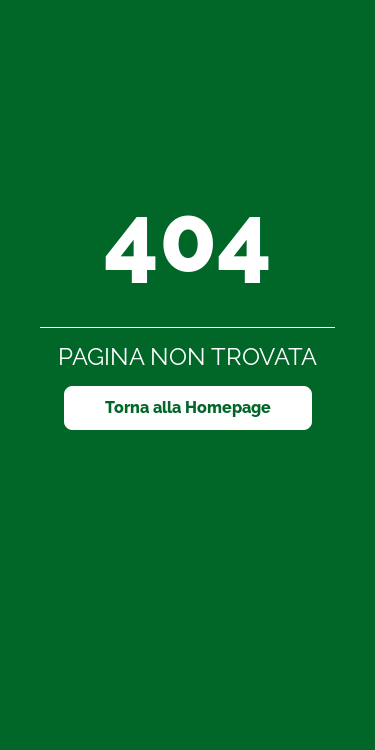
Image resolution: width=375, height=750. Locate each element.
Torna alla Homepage (188, 407)
